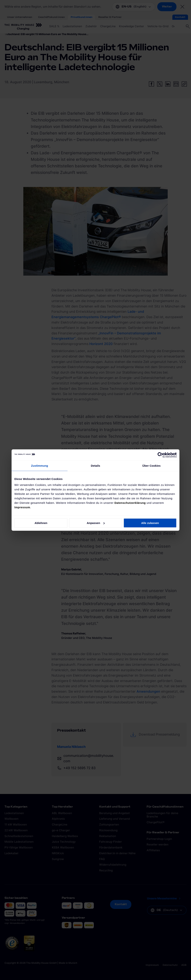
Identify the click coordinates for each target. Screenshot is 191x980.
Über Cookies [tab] (151, 466)
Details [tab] (95, 466)
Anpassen (96, 523)
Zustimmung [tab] (40, 466)
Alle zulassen (150, 523)
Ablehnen (41, 523)
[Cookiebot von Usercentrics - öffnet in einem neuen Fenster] (160, 455)
